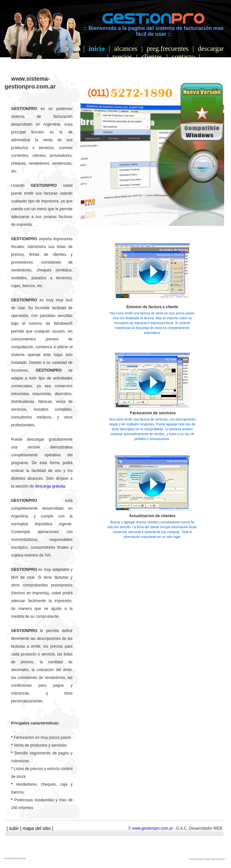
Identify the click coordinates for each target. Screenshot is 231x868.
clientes (152, 57)
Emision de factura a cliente (152, 307)
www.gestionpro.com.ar (152, 828)
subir (14, 828)
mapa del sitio (36, 828)
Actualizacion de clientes (152, 516)
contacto (183, 57)
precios (122, 57)
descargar (211, 48)
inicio (97, 48)
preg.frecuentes (168, 48)
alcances (126, 48)
